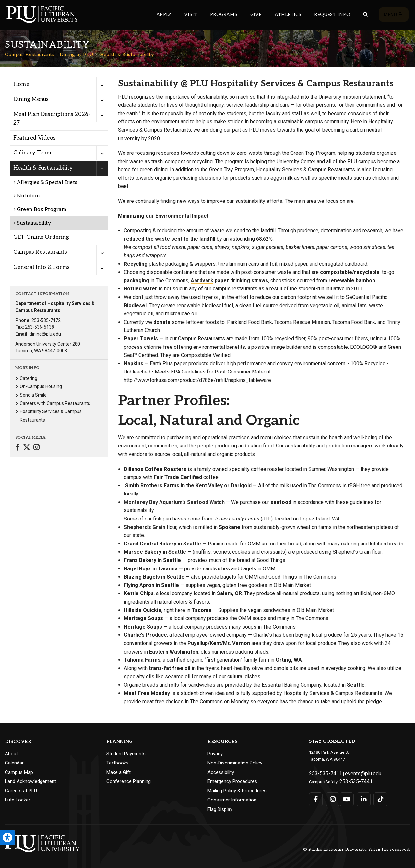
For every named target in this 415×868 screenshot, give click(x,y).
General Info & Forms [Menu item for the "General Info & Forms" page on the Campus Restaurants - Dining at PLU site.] (41, 267)
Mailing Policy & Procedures (237, 791)
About (11, 754)
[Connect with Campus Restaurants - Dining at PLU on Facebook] (18, 448)
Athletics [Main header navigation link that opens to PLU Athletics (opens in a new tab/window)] (288, 14)
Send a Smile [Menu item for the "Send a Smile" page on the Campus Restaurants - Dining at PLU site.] (33, 395)
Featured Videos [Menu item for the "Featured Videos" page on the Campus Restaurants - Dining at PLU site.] (35, 138)
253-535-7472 (46, 320)
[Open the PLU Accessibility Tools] (7, 838)
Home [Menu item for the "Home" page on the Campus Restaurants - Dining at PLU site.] (21, 84)
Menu (394, 15)
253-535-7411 (322, 772)
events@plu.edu (352, 772)
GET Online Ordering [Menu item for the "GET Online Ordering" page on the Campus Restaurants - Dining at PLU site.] (41, 237)
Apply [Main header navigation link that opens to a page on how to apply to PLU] (164, 14)
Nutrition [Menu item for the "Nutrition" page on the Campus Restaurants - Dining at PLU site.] (28, 196)
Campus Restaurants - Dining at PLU (49, 55)
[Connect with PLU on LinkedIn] (360, 796)
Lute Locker (18, 800)
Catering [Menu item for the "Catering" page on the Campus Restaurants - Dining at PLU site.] (29, 378)
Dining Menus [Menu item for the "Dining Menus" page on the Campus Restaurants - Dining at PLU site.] (31, 99)
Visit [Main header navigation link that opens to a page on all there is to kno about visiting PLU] (191, 14)
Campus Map (19, 772)
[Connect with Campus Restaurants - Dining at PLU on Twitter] (27, 448)
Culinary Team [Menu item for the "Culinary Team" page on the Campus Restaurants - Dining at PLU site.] (32, 153)
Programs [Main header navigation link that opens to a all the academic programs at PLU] (224, 14)
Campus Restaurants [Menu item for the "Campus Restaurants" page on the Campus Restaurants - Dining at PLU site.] (40, 252)
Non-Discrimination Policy (235, 763)
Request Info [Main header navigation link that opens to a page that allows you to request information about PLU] (332, 14)
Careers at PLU (21, 791)
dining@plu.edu (45, 334)
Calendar (14, 763)
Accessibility (221, 772)
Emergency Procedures (232, 781)
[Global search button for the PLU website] (365, 14)
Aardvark (202, 281)
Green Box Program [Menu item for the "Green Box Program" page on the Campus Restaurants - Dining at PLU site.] (42, 209)
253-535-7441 (352, 779)
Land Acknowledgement (30, 781)
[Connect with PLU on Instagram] (330, 796)
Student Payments (126, 754)
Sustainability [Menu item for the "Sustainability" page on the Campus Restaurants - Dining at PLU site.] (34, 223)
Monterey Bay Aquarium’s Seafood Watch (174, 502)
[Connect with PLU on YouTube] (345, 796)
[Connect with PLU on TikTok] (375, 796)
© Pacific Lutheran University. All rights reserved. (357, 849)
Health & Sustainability (127, 55)
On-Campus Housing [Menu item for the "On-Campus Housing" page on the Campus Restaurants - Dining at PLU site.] (41, 386)
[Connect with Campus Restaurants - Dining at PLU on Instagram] (36, 448)
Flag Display (220, 809)
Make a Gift (119, 772)
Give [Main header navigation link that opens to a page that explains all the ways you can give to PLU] (256, 14)
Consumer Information (232, 800)
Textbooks (118, 763)
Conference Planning (129, 781)
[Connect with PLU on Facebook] (316, 796)
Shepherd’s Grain (145, 527)
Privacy (215, 754)
